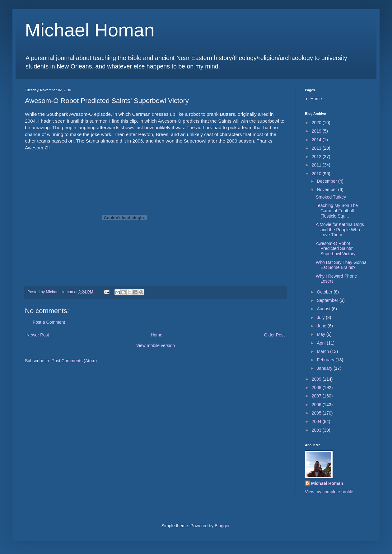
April (322, 343)
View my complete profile (329, 492)
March (323, 351)
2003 (317, 430)
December (327, 181)
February (326, 360)
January (325, 368)
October (325, 292)
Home (156, 335)
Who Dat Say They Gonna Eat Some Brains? (341, 265)
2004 (317, 421)
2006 (317, 405)
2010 (317, 174)
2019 (317, 131)
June (322, 326)
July (321, 317)
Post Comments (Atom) (74, 361)
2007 (317, 396)
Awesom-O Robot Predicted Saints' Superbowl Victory (336, 249)
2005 (317, 413)
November (327, 190)
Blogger (222, 526)
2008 (317, 387)
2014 (317, 140)
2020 (317, 123)
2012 (317, 157)
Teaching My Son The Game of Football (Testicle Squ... (337, 211)
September (328, 300)
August (324, 309)
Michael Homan (90, 30)
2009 (317, 379)
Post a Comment (49, 322)
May (321, 334)
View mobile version (156, 345)
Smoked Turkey (331, 197)
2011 (317, 165)
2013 (317, 148)
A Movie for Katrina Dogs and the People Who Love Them (340, 230)
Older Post (274, 335)
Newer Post (38, 335)
